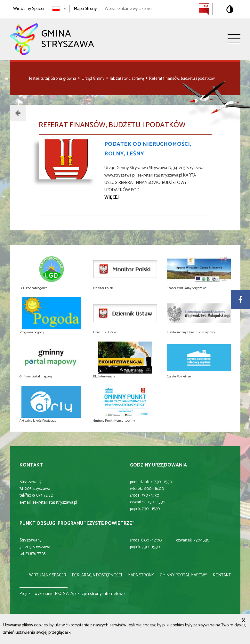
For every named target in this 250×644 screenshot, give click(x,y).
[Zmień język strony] (59, 9)
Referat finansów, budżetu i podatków (182, 79)
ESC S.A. (62, 594)
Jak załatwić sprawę (127, 79)
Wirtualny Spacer (29, 9)
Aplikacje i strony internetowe (97, 594)
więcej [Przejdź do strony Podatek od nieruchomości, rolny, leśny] (112, 198)
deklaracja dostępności (97, 575)
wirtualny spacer (48, 575)
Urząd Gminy (93, 79)
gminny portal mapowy (183, 575)
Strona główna (64, 79)
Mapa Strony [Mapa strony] (85, 9)
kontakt (222, 575)
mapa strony (141, 575)
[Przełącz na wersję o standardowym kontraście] (230, 9)
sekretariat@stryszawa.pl (55, 503)
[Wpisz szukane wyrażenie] (136, 9)
